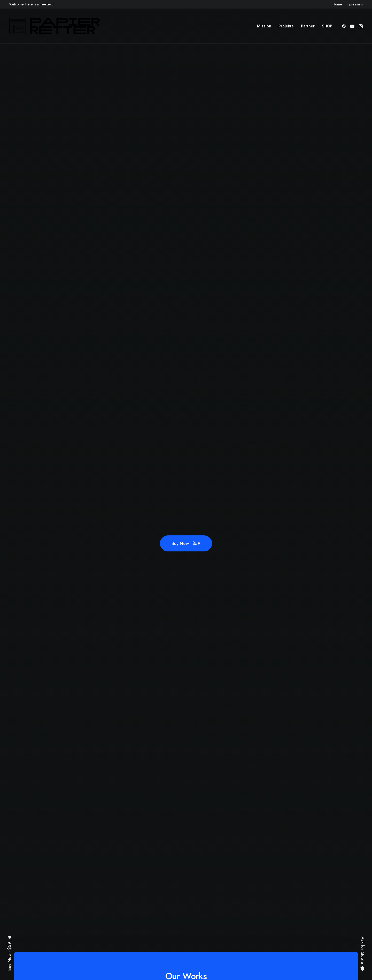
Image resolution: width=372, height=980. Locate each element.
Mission (264, 26)
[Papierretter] (55, 26)
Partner (308, 26)
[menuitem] (338, 4)
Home (337, 4)
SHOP (327, 26)
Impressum (354, 4)
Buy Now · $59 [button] (186, 543)
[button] (345, 26)
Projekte (286, 26)
